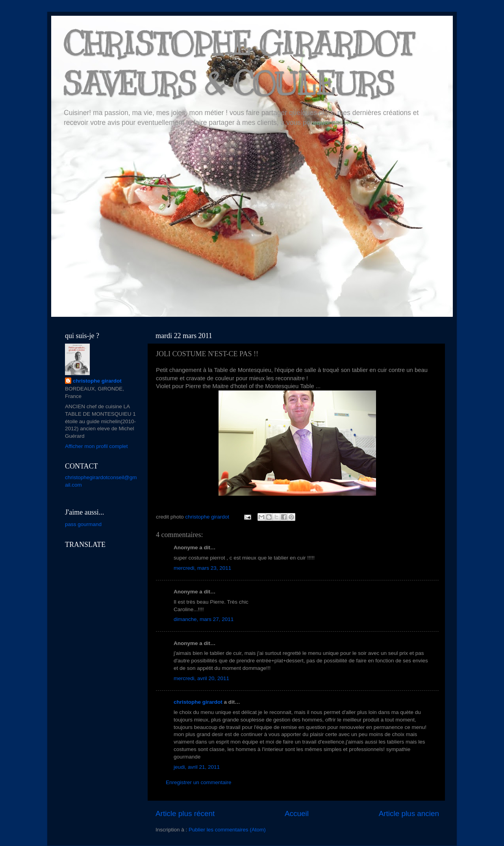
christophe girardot (198, 702)
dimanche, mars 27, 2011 (204, 619)
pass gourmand (83, 524)
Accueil (297, 813)
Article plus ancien (409, 813)
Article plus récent (185, 813)
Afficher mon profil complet (96, 446)
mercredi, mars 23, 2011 (202, 568)
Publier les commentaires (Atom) (227, 830)
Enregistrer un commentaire (199, 782)
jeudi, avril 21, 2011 (197, 767)
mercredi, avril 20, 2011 (201, 678)
